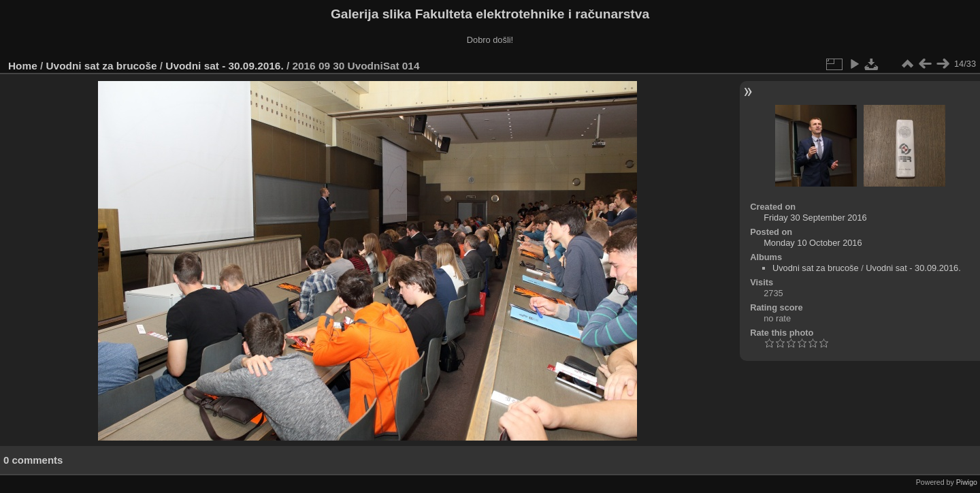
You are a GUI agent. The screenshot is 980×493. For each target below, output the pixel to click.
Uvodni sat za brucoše (102, 66)
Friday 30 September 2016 (815, 218)
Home (23, 66)
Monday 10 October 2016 (813, 243)
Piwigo (967, 482)
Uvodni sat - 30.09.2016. (224, 66)
